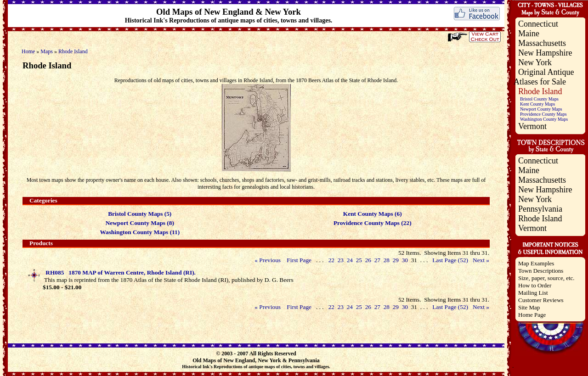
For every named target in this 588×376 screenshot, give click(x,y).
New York (535, 62)
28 (386, 260)
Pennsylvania (540, 209)
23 (340, 260)
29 (396, 260)
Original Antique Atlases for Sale (544, 77)
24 (350, 260)
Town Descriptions (541, 271)
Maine (529, 34)
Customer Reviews (541, 300)
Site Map (529, 307)
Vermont (532, 126)
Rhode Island (73, 51)
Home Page (532, 315)
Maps (47, 51)
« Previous (268, 260)
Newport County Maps (541, 109)
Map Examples (536, 263)
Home (28, 51)
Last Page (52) (450, 260)
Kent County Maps (537, 104)
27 (377, 260)
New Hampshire (545, 53)
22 (331, 260)
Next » (481, 260)
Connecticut (538, 24)
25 (359, 260)
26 (368, 260)
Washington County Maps (544, 119)
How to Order (535, 285)
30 (405, 260)
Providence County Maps (543, 114)
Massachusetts (542, 43)
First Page (299, 260)
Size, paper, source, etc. (546, 278)
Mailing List (533, 293)
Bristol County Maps (539, 99)
